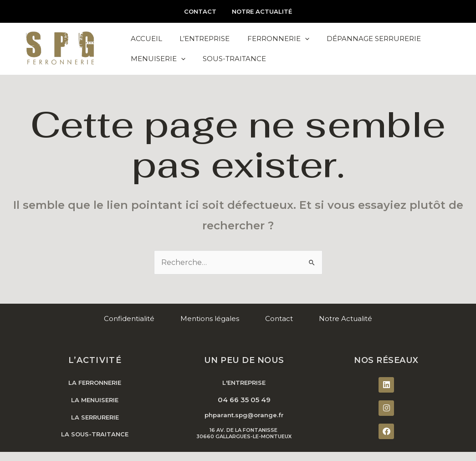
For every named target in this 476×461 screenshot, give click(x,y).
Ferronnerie (276, 38)
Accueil (146, 38)
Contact (202, 11)
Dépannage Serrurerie (370, 38)
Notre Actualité (260, 11)
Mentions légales (210, 327)
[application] (302, 38)
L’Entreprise (203, 38)
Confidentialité (129, 327)
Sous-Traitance (233, 68)
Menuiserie (158, 68)
